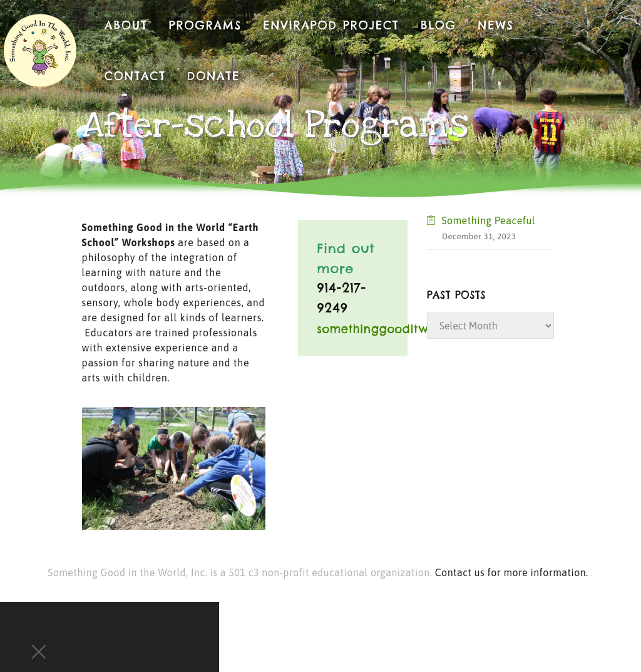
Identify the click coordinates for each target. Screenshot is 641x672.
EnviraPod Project (331, 25)
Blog (438, 25)
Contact (135, 76)
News (495, 25)
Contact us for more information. (513, 572)
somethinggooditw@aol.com (401, 329)
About (126, 25)
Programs (205, 25)
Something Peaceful (488, 220)
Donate (213, 76)
